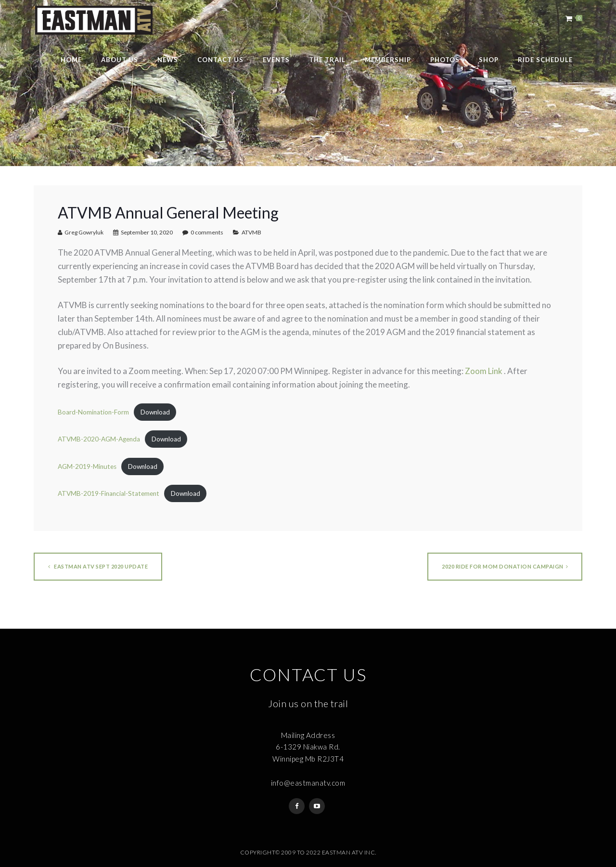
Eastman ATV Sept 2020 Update (98, 566)
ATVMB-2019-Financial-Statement (109, 493)
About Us (120, 60)
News (168, 60)
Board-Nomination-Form (93, 412)
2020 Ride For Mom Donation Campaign (505, 566)
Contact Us (220, 60)
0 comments (207, 232)
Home (71, 60)
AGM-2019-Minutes (87, 466)
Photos (445, 60)
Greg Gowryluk (84, 232)
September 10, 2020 (147, 232)
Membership (388, 60)
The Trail (327, 60)
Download (155, 412)
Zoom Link (484, 371)
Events (276, 60)
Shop (489, 60)
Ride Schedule (545, 60)
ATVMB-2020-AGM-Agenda (99, 439)
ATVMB (251, 232)
